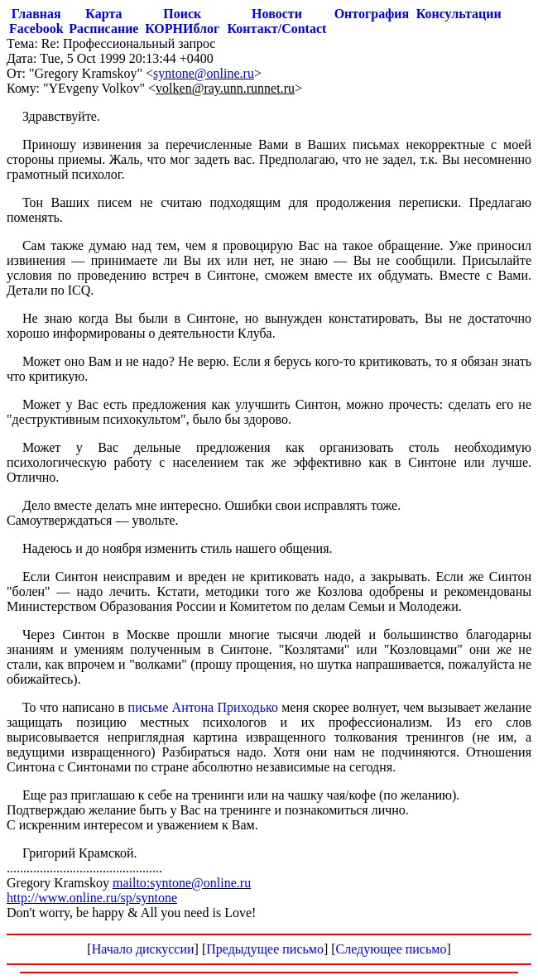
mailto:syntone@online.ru (182, 883)
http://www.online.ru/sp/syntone (92, 898)
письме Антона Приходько (203, 707)
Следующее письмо (391, 949)
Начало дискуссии (143, 949)
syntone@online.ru (204, 73)
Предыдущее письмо (265, 949)
